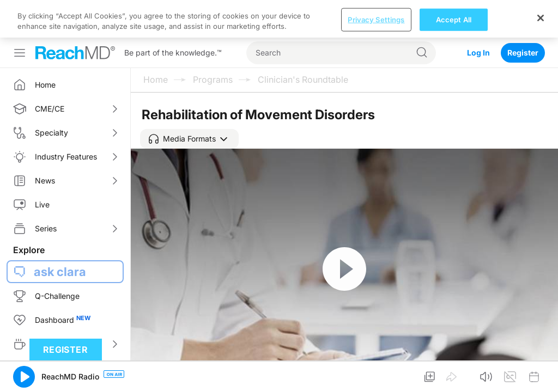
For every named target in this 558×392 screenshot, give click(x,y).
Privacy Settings (376, 380)
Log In (478, 15)
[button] (189, 101)
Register (523, 15)
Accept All (454, 380)
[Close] (541, 378)
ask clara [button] (60, 234)
